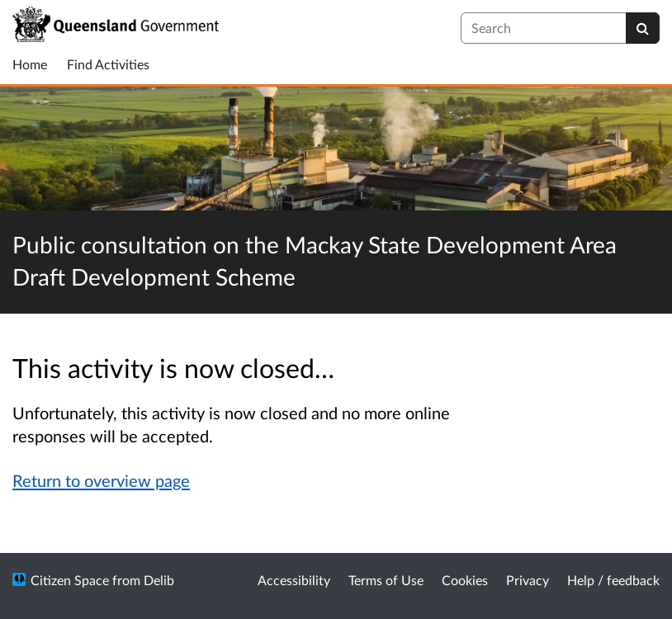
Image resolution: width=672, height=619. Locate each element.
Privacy (528, 580)
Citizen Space (70, 580)
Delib (159, 580)
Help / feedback (613, 580)
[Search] (643, 28)
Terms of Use (386, 580)
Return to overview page (101, 480)
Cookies (465, 580)
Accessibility (294, 580)
